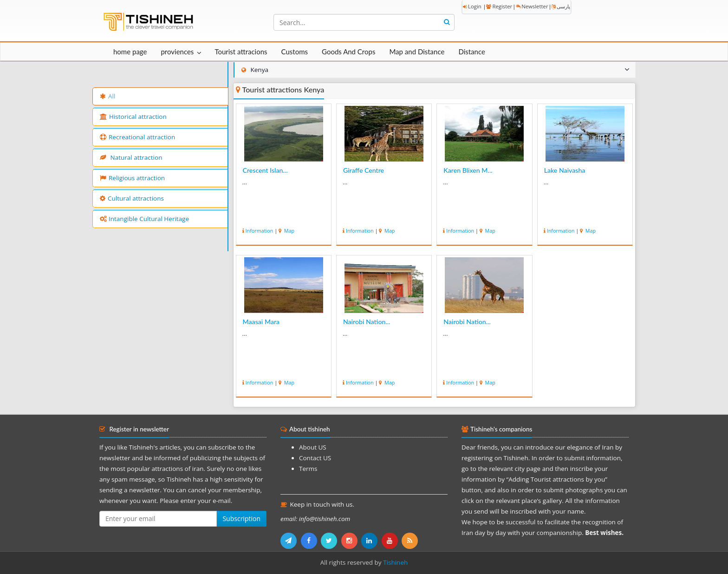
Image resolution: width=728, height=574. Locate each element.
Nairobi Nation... (367, 322)
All (107, 96)
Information (260, 231)
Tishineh (395, 562)
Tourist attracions (241, 52)
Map (289, 231)
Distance (472, 52)
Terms (308, 469)
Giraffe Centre (364, 170)
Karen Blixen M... (468, 170)
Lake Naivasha (565, 170)
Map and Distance (417, 52)
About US (313, 447)
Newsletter (532, 6)
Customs (295, 52)
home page (130, 52)
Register (499, 6)
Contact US (315, 458)
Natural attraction (131, 157)
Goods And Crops (348, 52)
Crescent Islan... (265, 170)
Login (472, 6)
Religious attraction (132, 178)
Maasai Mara (261, 322)
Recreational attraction (137, 137)
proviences (177, 52)
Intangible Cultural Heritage (144, 219)
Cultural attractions (132, 198)
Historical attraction (133, 117)
